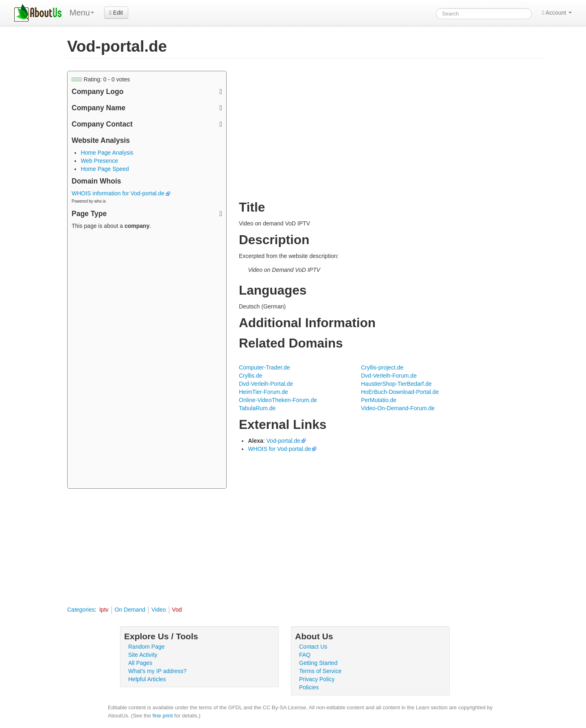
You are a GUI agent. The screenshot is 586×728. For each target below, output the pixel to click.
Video (159, 610)
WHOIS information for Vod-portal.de (121, 193)
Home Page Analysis (107, 153)
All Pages (140, 663)
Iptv (104, 610)
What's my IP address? (157, 671)
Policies (309, 687)
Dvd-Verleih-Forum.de (389, 376)
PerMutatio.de (379, 400)
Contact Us (313, 647)
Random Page (146, 647)
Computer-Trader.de (265, 367)
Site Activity (143, 655)
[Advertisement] (147, 360)
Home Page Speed (105, 169)
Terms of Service (320, 671)
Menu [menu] (82, 13)
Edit (116, 13)
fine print (163, 716)
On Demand (130, 610)
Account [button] (557, 13)
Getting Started (318, 663)
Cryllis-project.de (382, 367)
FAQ (305, 655)
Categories (81, 610)
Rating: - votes (101, 79)
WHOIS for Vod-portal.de (279, 449)
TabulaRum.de (257, 408)
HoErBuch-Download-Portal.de (400, 392)
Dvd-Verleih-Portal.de (266, 384)
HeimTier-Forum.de (263, 392)
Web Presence (99, 161)
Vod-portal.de (283, 441)
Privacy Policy (317, 679)
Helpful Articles (147, 679)
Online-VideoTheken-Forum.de (278, 400)
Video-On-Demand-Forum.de (398, 408)
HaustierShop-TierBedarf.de (396, 384)
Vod (177, 610)
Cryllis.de (251, 376)
